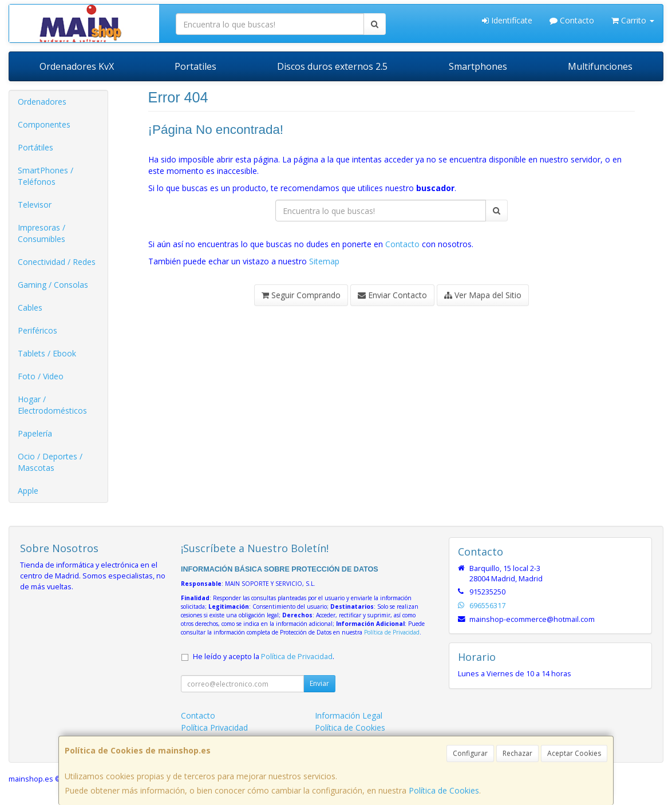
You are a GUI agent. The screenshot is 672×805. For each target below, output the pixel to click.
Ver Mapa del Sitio (483, 295)
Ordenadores (42, 102)
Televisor (35, 205)
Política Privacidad (214, 727)
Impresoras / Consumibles (41, 233)
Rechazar (517, 753)
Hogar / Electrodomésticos (52, 405)
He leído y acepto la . (264, 657)
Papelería (35, 433)
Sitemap (324, 261)
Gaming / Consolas (53, 285)
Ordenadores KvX (77, 66)
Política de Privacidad (392, 632)
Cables (30, 308)
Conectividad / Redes (57, 262)
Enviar (319, 683)
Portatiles (195, 66)
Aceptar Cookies (574, 753)
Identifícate (507, 20)
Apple (28, 491)
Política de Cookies (444, 790)
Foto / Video (41, 376)
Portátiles (35, 147)
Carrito (633, 20)
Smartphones (478, 66)
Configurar (470, 753)
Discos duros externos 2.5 (332, 66)
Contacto (572, 20)
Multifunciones (600, 66)
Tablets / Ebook (47, 353)
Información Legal (349, 715)
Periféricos (37, 330)
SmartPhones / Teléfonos (46, 176)
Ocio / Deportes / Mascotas (50, 462)
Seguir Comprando (301, 295)
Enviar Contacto (392, 295)
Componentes (44, 124)
